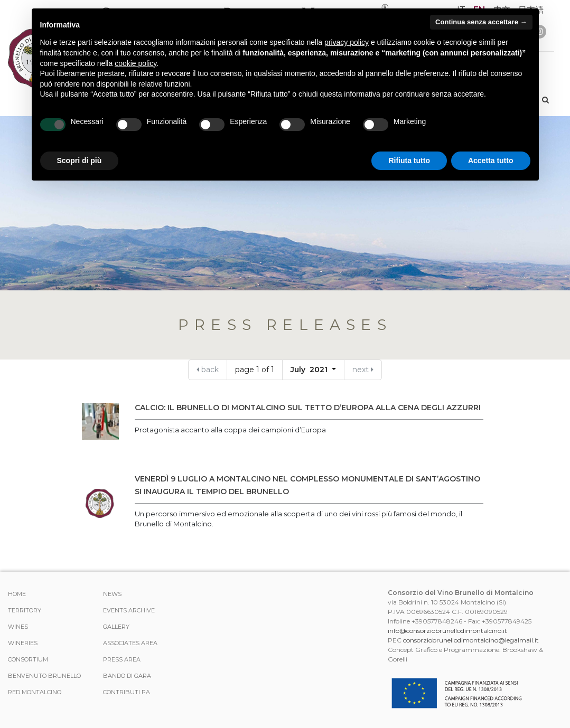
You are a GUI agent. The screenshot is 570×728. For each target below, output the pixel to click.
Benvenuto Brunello (44, 676)
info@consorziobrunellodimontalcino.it (447, 631)
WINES (18, 627)
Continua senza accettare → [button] (481, 22)
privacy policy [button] (347, 42)
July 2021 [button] (310, 370)
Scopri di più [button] (80, 160)
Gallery (116, 627)
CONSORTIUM (28, 659)
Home (17, 594)
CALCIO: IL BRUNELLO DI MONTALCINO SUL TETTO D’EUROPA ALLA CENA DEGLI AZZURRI (308, 408)
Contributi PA (127, 692)
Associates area (130, 643)
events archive (129, 610)
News (112, 594)
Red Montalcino (35, 692)
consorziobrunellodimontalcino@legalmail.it (471, 640)
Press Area (122, 659)
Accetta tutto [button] (491, 160)
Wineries (23, 643)
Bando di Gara (127, 676)
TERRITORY (25, 610)
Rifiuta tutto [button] (409, 160)
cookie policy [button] (136, 63)
